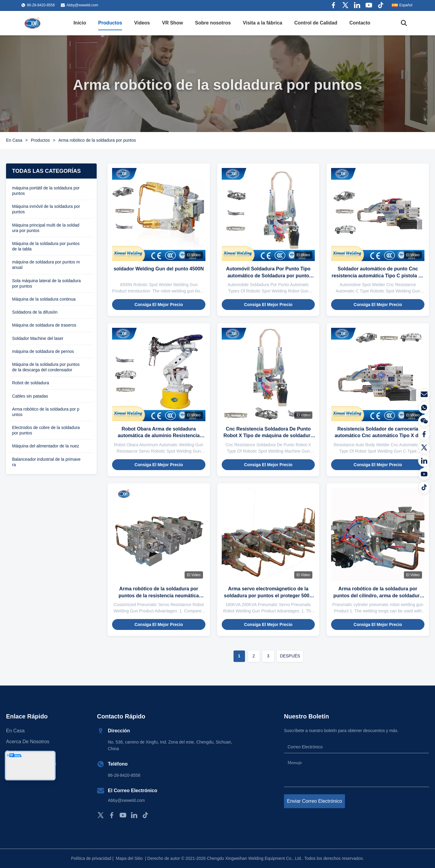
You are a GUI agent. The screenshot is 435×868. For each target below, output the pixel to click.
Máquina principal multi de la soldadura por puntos (46, 228)
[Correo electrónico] (424, 394)
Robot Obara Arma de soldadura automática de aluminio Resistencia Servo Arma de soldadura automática (159, 436)
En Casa (14, 140)
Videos (142, 23)
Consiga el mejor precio (159, 305)
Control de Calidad (316, 23)
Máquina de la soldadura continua (44, 299)
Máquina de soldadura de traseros (44, 325)
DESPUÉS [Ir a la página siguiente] (290, 656)
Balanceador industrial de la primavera (46, 462)
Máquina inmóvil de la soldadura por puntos (46, 209)
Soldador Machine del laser (38, 338)
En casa (15, 731)
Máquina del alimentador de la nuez (46, 446)
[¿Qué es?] (424, 408)
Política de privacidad (91, 858)
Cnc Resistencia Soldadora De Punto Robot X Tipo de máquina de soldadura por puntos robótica (268, 436)
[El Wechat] (424, 421)
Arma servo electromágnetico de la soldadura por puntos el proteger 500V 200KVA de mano (268, 595)
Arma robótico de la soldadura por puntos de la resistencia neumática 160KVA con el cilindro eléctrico (159, 595)
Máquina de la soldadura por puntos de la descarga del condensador (46, 367)
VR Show (172, 23)
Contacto (360, 23)
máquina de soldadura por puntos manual (46, 265)
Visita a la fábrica (263, 23)
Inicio (80, 23)
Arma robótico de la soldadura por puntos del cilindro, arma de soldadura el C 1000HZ (378, 595)
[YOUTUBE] (424, 474)
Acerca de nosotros (28, 742)
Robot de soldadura (31, 383)
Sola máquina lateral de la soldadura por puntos (46, 283)
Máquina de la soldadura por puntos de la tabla (46, 246)
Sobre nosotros (213, 23)
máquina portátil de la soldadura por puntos (46, 191)
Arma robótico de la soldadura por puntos (46, 412)
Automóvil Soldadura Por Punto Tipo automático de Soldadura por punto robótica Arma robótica (268, 276)
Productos (110, 23)
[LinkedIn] (424, 461)
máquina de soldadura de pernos (43, 351)
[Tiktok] (424, 487)
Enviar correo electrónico (314, 801)
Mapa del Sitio (129, 858)
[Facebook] (424, 434)
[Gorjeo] (424, 447)
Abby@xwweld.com (82, 5)
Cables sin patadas (30, 396)
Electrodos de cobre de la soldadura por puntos (46, 430)
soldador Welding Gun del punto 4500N (159, 269)
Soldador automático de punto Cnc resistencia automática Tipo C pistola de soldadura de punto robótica (378, 276)
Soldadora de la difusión (35, 312)
